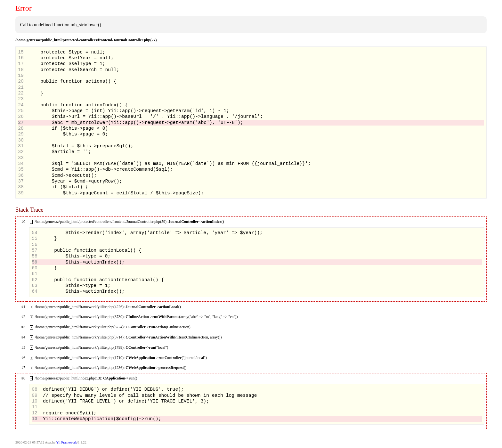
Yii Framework (67, 442)
